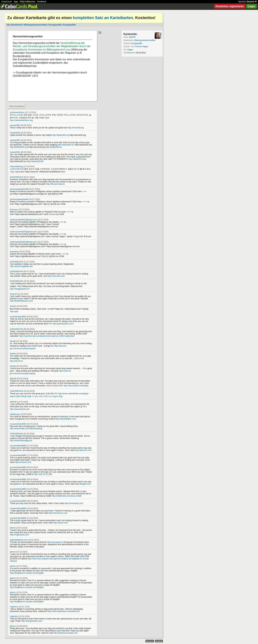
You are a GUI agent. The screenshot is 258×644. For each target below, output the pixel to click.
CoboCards (7, 2)
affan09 (13, 379)
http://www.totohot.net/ (20, 409)
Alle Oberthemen (14, 25)
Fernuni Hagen (142, 47)
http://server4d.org (76, 128)
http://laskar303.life (35, 161)
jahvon (13, 528)
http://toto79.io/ (16, 361)
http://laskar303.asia (77, 159)
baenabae (14, 252)
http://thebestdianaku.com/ (21, 301)
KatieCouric (15, 414)
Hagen (130, 50)
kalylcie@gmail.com (19, 540)
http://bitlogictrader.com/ (32, 621)
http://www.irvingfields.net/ (21, 266)
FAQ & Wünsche (27, 2)
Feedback (42, 2)
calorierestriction (17, 112)
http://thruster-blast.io (56, 184)
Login (251, 6)
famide (13, 341)
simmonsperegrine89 (19, 189)
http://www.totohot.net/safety (76, 386)
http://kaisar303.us (54, 147)
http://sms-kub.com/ (56, 276)
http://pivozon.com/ (84, 450)
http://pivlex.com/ (61, 523)
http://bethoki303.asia (19, 147)
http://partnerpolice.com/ (63, 324)
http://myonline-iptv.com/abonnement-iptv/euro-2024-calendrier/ (47, 336)
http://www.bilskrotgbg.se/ (21, 441)
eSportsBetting (16, 166)
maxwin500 (15, 125)
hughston (14, 607)
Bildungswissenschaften (36, 25)
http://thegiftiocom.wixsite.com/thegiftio (27, 573)
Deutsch (252, 2)
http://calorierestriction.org (21, 120)
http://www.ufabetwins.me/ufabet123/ (64, 611)
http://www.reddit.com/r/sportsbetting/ (26, 429)
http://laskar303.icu (66, 145)
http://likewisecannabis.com (66, 633)
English (159, 641)
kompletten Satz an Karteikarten (103, 18)
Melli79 (132, 37)
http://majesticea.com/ (19, 535)
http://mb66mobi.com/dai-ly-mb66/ (67, 496)
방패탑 (13, 306)
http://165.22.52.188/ (43, 474)
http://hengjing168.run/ (20, 289)
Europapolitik (55, 25)
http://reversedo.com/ (74, 503)
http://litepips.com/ (83, 484)
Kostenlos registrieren (230, 6)
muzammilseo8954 (18, 317)
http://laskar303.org (61, 135)
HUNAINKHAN (16, 177)
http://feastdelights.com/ (66, 419)
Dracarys (14, 210)
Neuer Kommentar (17, 106)
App (16, 2)
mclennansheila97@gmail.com (23, 220)
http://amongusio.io (55, 542)
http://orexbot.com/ (23, 462)
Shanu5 (13, 294)
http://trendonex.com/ (58, 513)
